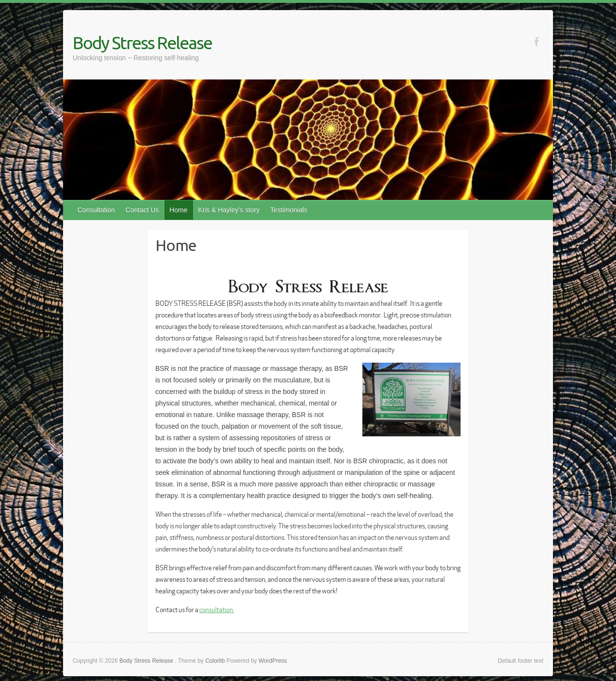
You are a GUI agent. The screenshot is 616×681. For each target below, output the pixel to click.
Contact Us (142, 210)
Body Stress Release (142, 43)
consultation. (217, 610)
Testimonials (289, 210)
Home (178, 210)
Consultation (96, 210)
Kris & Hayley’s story (229, 210)
